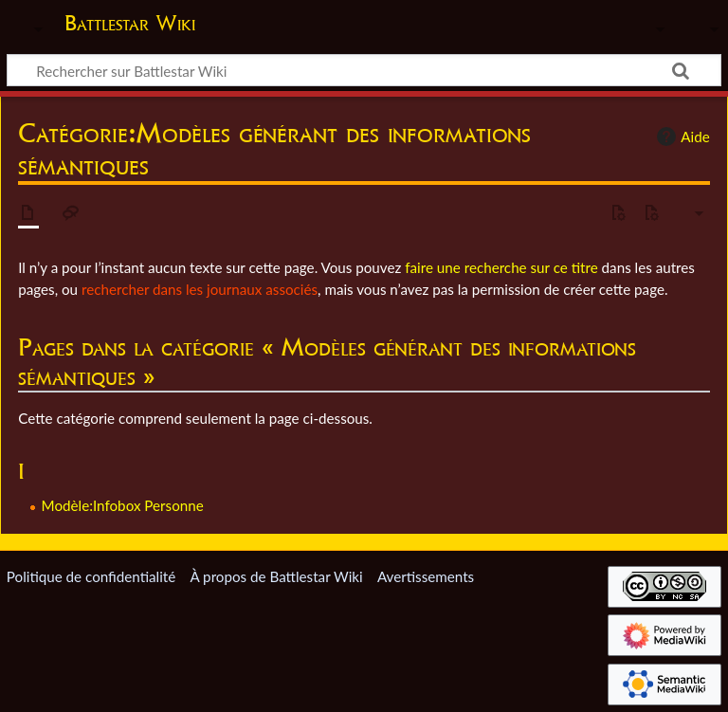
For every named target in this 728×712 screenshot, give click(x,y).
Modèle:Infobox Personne (123, 505)
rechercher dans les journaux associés (200, 289)
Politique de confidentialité (91, 576)
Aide (681, 137)
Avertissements (426, 576)
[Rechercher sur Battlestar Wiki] (364, 70)
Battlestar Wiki (130, 23)
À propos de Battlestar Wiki (276, 576)
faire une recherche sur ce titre (501, 267)
